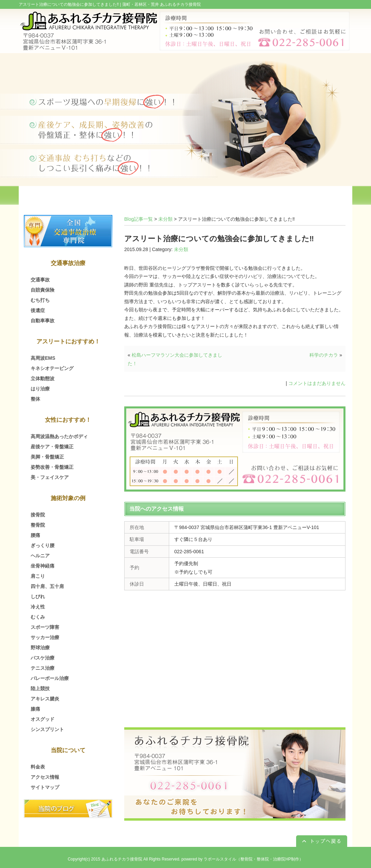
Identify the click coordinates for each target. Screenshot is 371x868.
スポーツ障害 (45, 627)
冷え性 (38, 607)
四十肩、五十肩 (47, 586)
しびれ (38, 596)
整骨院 (38, 525)
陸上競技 (40, 688)
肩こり (38, 576)
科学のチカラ (324, 355)
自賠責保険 (43, 290)
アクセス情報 (45, 777)
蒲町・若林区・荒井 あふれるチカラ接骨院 (162, 4)
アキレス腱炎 (45, 699)
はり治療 (40, 389)
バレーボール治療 (50, 678)
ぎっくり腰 (43, 545)
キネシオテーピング (52, 368)
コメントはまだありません (317, 383)
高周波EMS (43, 358)
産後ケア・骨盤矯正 (52, 447)
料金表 (38, 767)
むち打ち (40, 300)
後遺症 (38, 310)
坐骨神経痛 (43, 566)
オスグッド (43, 719)
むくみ (38, 617)
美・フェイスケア (50, 477)
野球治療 (40, 648)
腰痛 (35, 535)
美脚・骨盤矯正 (47, 457)
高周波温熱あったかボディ (59, 436)
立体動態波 (43, 378)
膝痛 (35, 709)
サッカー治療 (45, 637)
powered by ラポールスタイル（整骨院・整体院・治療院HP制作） (242, 859)
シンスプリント (47, 729)
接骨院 (38, 515)
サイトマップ (45, 787)
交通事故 (40, 280)
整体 (35, 399)
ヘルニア (40, 556)
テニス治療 (43, 668)
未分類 (165, 219)
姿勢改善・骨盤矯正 (52, 467)
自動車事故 (43, 321)
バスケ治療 (43, 658)
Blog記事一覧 (139, 219)
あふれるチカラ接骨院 (122, 859)
